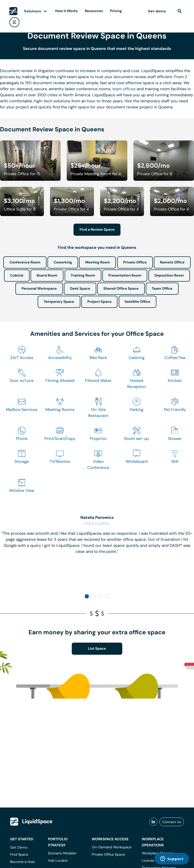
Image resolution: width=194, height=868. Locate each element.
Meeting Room (98, 262)
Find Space (19, 855)
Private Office (135, 262)
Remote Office (172, 262)
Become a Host (22, 862)
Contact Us (172, 822)
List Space (97, 649)
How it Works (67, 11)
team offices (124, 89)
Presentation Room (125, 276)
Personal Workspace (39, 289)
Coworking (63, 262)
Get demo (157, 11)
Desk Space (80, 289)
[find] (180, 11)
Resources (94, 11)
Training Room (83, 276)
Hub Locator (58, 861)
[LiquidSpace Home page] (13, 11)
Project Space (100, 302)
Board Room (47, 276)
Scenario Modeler (62, 853)
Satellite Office (138, 302)
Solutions (33, 11)
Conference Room (25, 262)
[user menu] (14, 22)
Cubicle (17, 276)
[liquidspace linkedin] (153, 822)
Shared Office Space (121, 289)
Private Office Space (108, 855)
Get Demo (19, 847)
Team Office (162, 289)
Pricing (116, 11)
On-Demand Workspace (112, 847)
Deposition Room (169, 276)
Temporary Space (59, 302)
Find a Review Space (97, 230)
